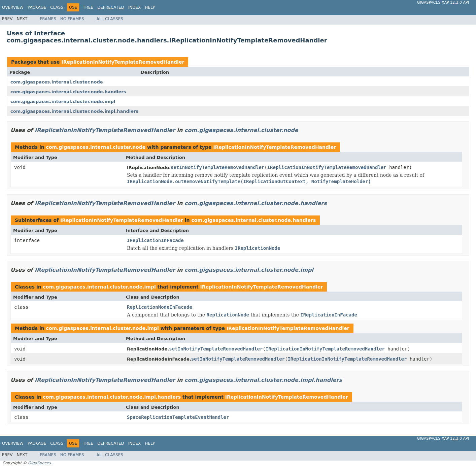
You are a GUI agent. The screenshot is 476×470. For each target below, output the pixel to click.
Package (37, 7)
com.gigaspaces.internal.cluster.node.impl (63, 102)
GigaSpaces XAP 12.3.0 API (443, 3)
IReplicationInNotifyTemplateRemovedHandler (123, 62)
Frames (48, 19)
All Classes (110, 19)
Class (57, 7)
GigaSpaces (39, 463)
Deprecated (111, 7)
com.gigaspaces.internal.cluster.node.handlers (68, 92)
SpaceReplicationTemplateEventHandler (178, 417)
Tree (88, 7)
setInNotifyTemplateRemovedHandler (217, 167)
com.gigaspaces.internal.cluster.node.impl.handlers (74, 111)
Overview (13, 7)
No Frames (72, 19)
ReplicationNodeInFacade (160, 307)
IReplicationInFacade (155, 240)
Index (135, 7)
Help (150, 7)
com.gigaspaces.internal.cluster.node (57, 82)
